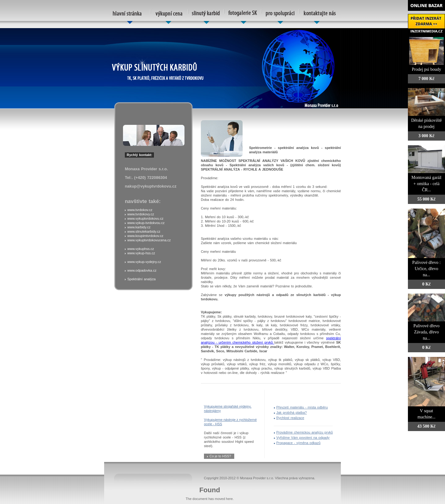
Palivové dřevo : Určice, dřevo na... (426, 269)
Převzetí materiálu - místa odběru (302, 407)
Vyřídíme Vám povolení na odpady (303, 438)
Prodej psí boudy (427, 69)
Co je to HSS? (220, 456)
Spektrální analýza (142, 279)
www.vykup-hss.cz (141, 253)
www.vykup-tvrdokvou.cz (146, 223)
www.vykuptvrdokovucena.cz (149, 240)
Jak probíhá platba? (292, 413)
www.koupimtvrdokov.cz (145, 236)
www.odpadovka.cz (142, 270)
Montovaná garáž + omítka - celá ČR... (426, 184)
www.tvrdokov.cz (140, 210)
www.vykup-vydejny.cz (144, 262)
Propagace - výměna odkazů (298, 443)
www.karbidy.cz (139, 227)
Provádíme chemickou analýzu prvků (305, 432)
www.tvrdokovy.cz (141, 214)
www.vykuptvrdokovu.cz (145, 218)
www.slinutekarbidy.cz (144, 231)
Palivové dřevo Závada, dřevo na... (426, 332)
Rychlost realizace (290, 418)
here (229, 499)
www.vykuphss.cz (141, 249)
